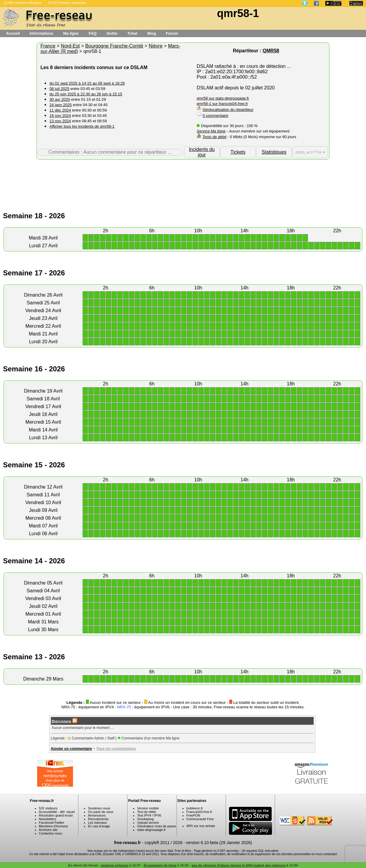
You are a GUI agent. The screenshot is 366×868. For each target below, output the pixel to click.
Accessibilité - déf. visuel (57, 812)
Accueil (13, 33)
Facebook (46, 823)
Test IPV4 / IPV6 (149, 815)
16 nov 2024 (60, 116)
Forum (172, 33)
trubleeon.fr (195, 808)
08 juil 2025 (59, 89)
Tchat (133, 33)
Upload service (148, 823)
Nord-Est (70, 46)
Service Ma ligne (211, 131)
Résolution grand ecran (56, 815)
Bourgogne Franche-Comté (114, 46)
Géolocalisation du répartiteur (228, 110)
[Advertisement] (183, 179)
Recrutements (98, 819)
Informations (41, 33)
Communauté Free (200, 819)
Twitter (59, 823)
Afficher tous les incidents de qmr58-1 (82, 126)
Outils (112, 33)
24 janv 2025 (60, 105)
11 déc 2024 (60, 110)
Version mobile (148, 808)
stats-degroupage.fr (151, 830)
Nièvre (156, 46)
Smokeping (145, 819)
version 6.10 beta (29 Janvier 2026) (219, 843)
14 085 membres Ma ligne (22, 3)
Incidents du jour (202, 152)
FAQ (93, 33)
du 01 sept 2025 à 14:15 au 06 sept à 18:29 (87, 83)
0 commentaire (215, 116)
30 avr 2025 (60, 99)
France (48, 46)
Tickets (238, 152)
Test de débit (146, 812)
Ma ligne (71, 33)
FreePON (193, 815)
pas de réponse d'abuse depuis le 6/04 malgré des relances (239, 865)
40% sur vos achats (201, 826)
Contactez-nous (50, 833)
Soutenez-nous (99, 808)
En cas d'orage (99, 826)
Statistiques (274, 152)
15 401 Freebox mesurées (67, 3)
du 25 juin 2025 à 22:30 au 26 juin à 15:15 (86, 94)
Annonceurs (97, 815)
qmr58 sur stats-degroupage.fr (223, 98)
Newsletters (47, 819)
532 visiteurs (48, 808)
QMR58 (271, 51)
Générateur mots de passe (157, 826)
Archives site (48, 830)
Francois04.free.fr (199, 812)
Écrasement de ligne (160, 865)
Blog (152, 33)
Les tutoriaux (97, 823)
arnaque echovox (115, 865)
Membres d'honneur (54, 826)
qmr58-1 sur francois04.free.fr (222, 104)
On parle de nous (101, 812)
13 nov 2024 (60, 121)
